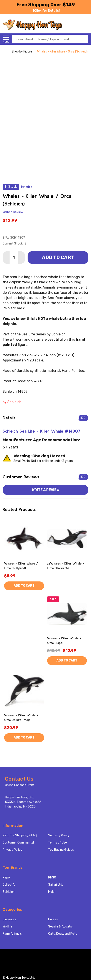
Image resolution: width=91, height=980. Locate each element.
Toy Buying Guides (61, 850)
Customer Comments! (18, 843)
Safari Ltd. (55, 885)
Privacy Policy (12, 850)
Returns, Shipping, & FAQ (20, 835)
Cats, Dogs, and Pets (63, 934)
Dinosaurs (9, 919)
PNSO (52, 877)
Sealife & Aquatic (60, 927)
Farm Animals (12, 934)
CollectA (9, 885)
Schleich (9, 892)
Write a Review (13, 212)
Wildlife (8, 927)
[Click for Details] (47, 11)
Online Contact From (20, 785)
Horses (53, 919)
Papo (6, 877)
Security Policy (59, 835)
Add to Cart (58, 257)
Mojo (51, 892)
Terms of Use (58, 843)
